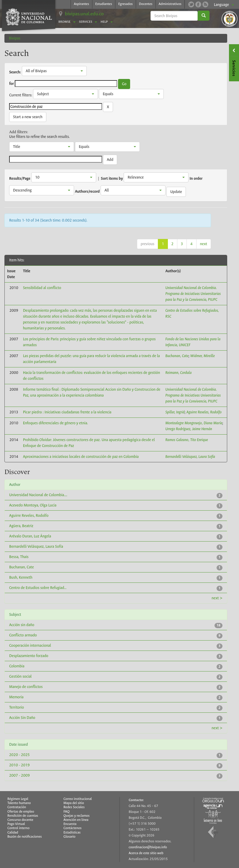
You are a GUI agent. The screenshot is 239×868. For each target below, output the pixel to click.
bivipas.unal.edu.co (84, 14)
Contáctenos (72, 828)
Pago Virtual (16, 824)
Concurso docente (20, 820)
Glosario (69, 837)
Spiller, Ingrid (175, 412)
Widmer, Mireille (203, 356)
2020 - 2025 (19, 755)
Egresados (126, 4)
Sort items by (112, 179)
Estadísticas (72, 832)
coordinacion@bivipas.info (148, 847)
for (12, 84)
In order (196, 179)
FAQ (67, 812)
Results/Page (20, 179)
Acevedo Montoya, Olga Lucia (33, 505)
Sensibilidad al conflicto (42, 288)
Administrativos (170, 4)
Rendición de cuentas (23, 816)
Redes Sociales (74, 807)
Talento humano (19, 803)
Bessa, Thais (19, 557)
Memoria (16, 697)
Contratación (17, 807)
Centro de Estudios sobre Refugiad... (38, 588)
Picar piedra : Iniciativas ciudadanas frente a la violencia (67, 412)
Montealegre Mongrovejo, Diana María (194, 423)
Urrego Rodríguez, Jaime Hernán (189, 429)
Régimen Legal (18, 799)
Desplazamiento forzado (29, 656)
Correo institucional (78, 799)
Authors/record (87, 192)
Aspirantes (81, 4)
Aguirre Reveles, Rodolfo (204, 412)
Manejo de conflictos (26, 687)
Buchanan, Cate (177, 356)
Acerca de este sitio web (146, 853)
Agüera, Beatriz (21, 526)
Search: (15, 72)
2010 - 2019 (19, 765)
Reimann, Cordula (179, 373)
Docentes (146, 4)
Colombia (17, 666)
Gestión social (20, 676)
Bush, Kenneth (21, 577)
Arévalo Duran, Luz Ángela (30, 536)
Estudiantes (104, 4)
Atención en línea (76, 820)
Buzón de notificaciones (25, 837)
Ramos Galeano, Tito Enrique (187, 440)
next (204, 244)
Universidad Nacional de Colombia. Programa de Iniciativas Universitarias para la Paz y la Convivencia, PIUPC (193, 294)
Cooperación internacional (30, 645)
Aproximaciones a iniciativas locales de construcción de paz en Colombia (81, 457)
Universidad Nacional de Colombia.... (38, 495)
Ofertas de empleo (21, 812)
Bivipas (15, 38)
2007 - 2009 (19, 775)
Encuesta (70, 824)
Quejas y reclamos (77, 816)
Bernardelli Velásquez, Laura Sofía (190, 457)
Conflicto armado (23, 635)
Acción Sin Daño (22, 718)
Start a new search (28, 117)
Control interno (18, 828)
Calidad (13, 832)
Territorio (17, 707)
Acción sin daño (22, 625)
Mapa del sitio (74, 803)
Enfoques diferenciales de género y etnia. (56, 423)
